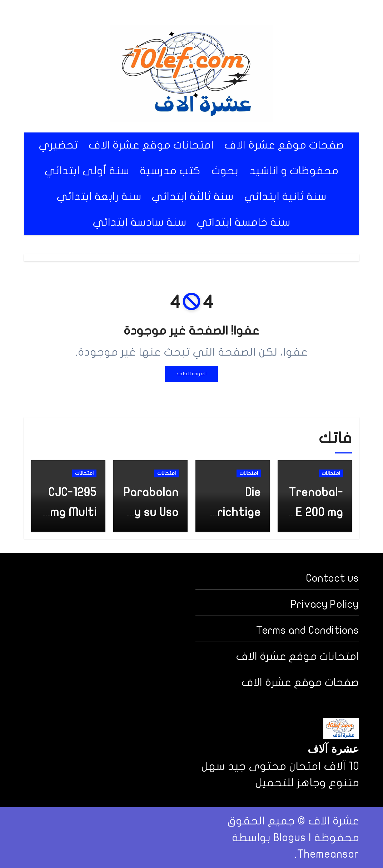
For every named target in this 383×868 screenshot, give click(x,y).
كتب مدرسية (170, 171)
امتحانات (331, 473)
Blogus (290, 838)
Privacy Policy (325, 604)
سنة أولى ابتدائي (87, 171)
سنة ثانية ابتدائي (285, 197)
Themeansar (328, 854)
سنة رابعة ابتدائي (99, 197)
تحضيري (58, 145)
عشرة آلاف (333, 750)
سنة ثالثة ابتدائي (193, 197)
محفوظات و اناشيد (294, 171)
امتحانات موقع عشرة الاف (151, 145)
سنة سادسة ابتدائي (140, 222)
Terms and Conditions (308, 630)
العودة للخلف (191, 374)
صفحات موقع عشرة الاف (284, 145)
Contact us (333, 578)
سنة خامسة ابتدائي (244, 222)
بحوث (225, 171)
